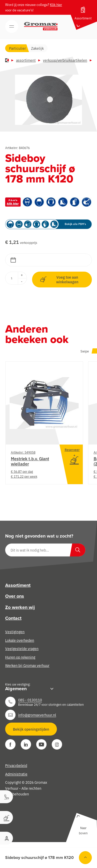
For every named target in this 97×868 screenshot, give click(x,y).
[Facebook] (10, 744)
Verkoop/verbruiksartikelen (65, 60)
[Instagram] (57, 744)
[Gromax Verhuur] (41, 26)
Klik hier (56, 5)
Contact (13, 618)
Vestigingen (15, 632)
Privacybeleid (16, 765)
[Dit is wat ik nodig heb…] (45, 550)
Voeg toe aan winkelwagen (59, 279)
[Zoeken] (78, 550)
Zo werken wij (20, 607)
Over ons (15, 596)
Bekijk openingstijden (31, 729)
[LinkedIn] (26, 744)
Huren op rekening (20, 657)
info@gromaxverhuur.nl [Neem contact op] (37, 715)
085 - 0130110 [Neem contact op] (30, 700)
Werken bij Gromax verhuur (27, 665)
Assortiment (26, 60)
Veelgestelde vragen (22, 648)
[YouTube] (41, 744)
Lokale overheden (20, 640)
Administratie (16, 774)
